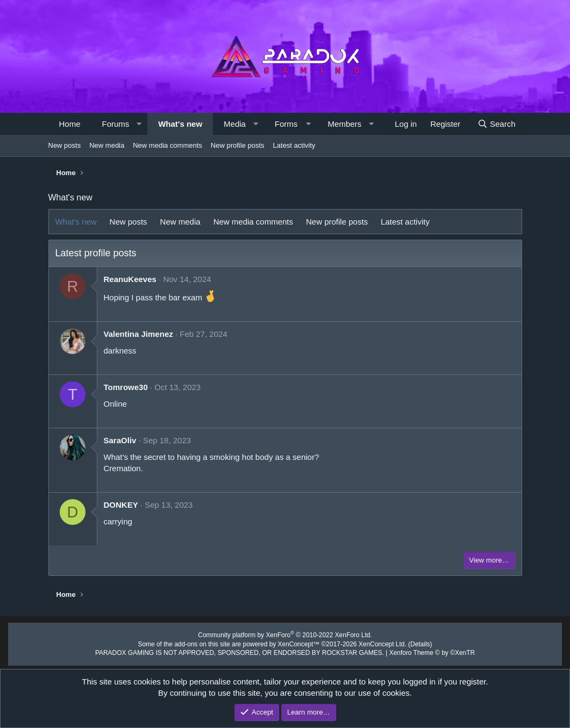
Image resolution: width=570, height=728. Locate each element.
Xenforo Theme (421, 651)
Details (410, 643)
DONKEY (121, 505)
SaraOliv (120, 440)
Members (345, 124)
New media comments (168, 145)
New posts (65, 145)
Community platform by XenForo (285, 635)
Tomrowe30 (126, 387)
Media (235, 124)
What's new (180, 124)
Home (70, 124)
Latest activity (294, 145)
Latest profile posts (96, 253)
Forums (116, 124)
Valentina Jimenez (138, 334)
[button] (139, 124)
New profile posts (238, 145)
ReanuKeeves (130, 279)
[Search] (497, 124)
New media (107, 145)
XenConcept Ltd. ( (377, 643)
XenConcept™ (298, 643)
